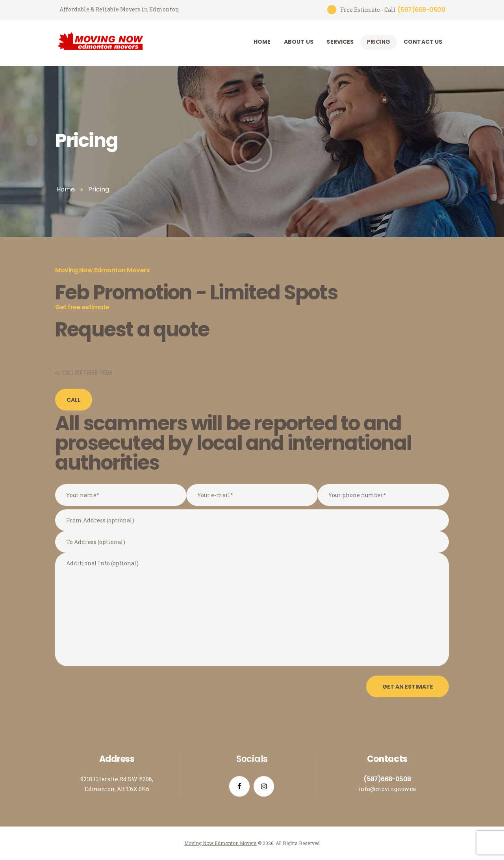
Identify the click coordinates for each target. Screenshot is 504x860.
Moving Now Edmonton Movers (220, 843)
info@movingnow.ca (387, 789)
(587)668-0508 (387, 779)
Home (66, 189)
